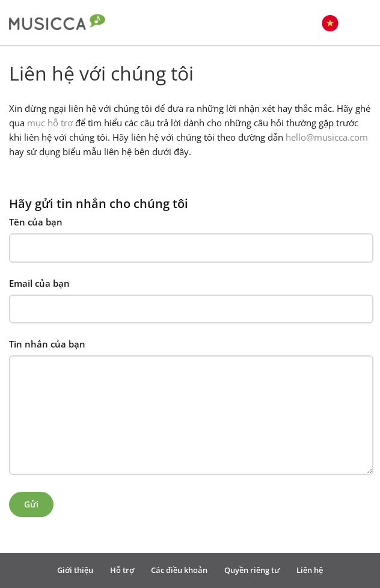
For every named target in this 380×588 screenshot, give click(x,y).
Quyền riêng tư (252, 570)
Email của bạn (39, 283)
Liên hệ (310, 570)
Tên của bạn (36, 222)
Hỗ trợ (122, 570)
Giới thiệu (75, 570)
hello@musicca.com (327, 137)
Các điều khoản (179, 570)
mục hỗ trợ (50, 123)
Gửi (31, 504)
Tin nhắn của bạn (47, 344)
